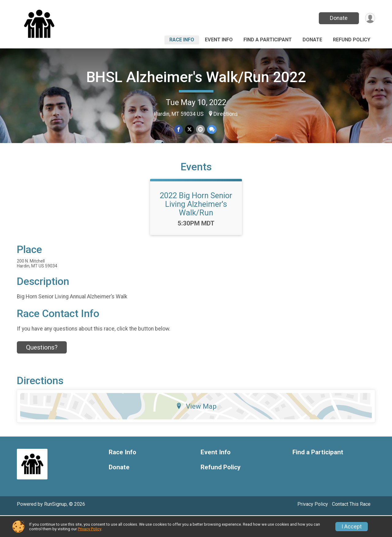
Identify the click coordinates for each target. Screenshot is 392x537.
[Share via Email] (200, 130)
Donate (338, 18)
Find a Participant (268, 40)
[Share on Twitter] (189, 130)
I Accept (352, 527)
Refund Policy (352, 40)
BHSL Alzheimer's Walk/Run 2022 (196, 77)
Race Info (182, 40)
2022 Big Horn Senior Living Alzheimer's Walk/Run (196, 226)
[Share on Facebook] (179, 130)
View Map (196, 428)
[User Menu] (369, 18)
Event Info (219, 40)
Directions (226, 114)
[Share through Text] (211, 130)
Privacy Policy (89, 529)
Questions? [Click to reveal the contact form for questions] (42, 369)
